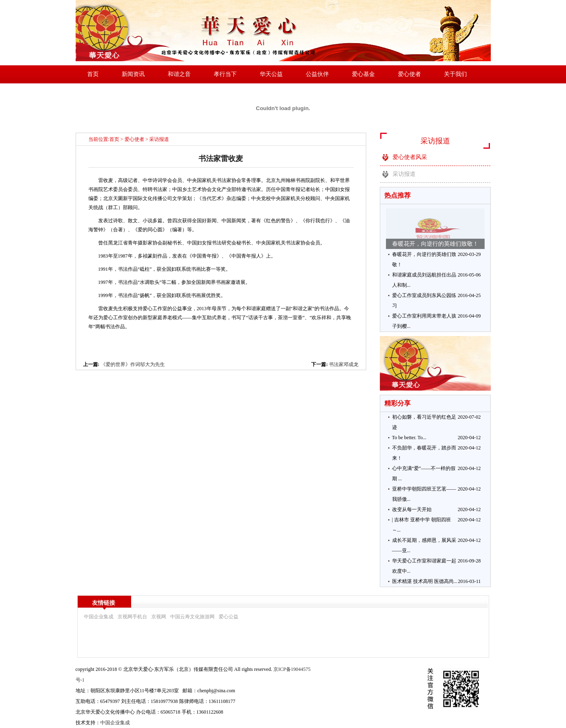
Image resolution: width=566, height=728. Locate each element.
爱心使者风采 (410, 157)
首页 (93, 74)
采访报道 (159, 139)
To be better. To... (409, 438)
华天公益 (271, 74)
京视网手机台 (132, 617)
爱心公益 (229, 617)
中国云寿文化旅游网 (192, 617)
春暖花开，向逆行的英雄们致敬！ (435, 244)
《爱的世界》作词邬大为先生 (133, 364)
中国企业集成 (99, 617)
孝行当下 (225, 74)
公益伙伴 (317, 74)
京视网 (159, 617)
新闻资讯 (133, 74)
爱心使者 (409, 74)
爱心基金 (363, 74)
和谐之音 (179, 74)
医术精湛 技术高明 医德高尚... (425, 581)
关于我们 (455, 74)
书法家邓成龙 (344, 364)
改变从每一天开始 (412, 509)
